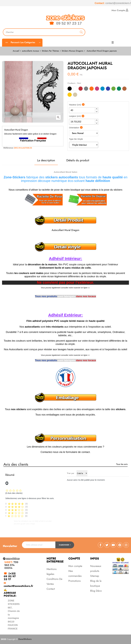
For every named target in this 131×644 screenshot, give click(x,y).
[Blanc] (75, 89)
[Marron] (124, 89)
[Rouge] (81, 89)
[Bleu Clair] (102, 89)
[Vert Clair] (113, 89)
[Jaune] (70, 95)
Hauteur (75, 105)
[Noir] (70, 89)
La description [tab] (46, 160)
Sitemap (95, 576)
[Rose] (97, 89)
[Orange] (92, 89)
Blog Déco (96, 591)
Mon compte (75, 566)
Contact (51, 589)
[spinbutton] (84, 110)
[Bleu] (108, 89)
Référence (8, 148)
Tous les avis (122, 464)
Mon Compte (120, 10)
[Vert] (119, 89)
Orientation (74, 128)
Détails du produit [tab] (78, 160)
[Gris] (86, 89)
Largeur (75, 116)
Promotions (74, 581)
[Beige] (75, 95)
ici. (89, 288)
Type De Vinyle (76, 139)
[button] (96, 109)
